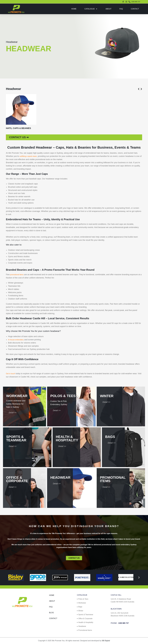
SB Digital (106, 641)
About (108, 9)
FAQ (121, 9)
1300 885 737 (123, 623)
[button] (139, 89)
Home (74, 9)
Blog (51, 613)
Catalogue (91, 9)
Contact (135, 9)
